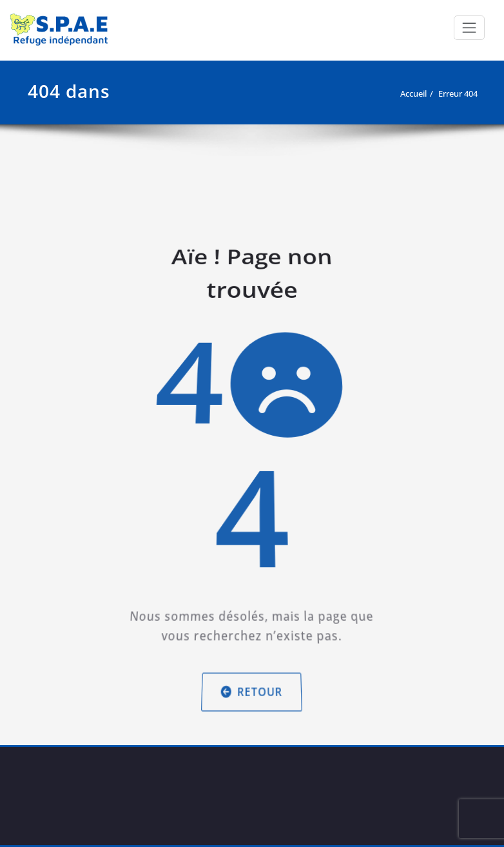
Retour (252, 678)
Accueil (413, 93)
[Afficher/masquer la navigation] (469, 28)
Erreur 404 (458, 93)
